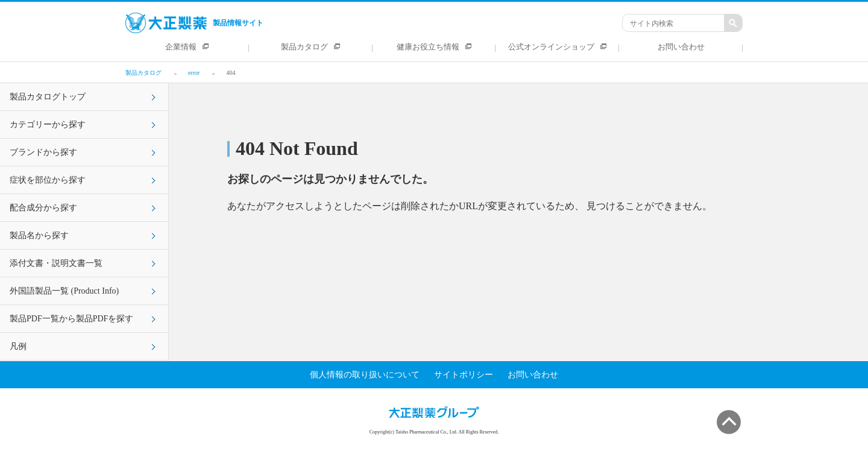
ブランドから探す (43, 152)
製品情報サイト (194, 23)
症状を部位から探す (48, 180)
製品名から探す (39, 235)
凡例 (18, 346)
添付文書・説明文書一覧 (56, 263)
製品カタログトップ (48, 97)
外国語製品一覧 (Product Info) (64, 291)
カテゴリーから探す (48, 125)
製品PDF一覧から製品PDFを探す (71, 319)
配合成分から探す (43, 208)
